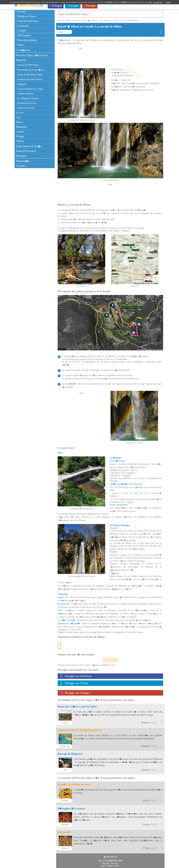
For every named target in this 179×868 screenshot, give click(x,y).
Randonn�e (23, 161)
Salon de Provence (26, 151)
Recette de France (27, 21)
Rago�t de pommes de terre (74, 783)
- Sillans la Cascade (25, 108)
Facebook (22, 26)
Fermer (169, 2)
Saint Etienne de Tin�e (29, 146)
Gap (18, 117)
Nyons (20, 122)
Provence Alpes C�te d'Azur (32, 55)
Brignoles (21, 60)
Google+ (22, 31)
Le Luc (20, 113)
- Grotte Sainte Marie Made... (30, 75)
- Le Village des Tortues (27, 98)
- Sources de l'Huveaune (28, 65)
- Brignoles (21, 84)
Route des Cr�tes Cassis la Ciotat (77, 705)
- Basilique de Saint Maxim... (30, 79)
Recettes (114, 862)
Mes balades (24, 35)
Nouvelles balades (27, 40)
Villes (20, 45)
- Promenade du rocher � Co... (31, 70)
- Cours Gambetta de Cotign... (30, 89)
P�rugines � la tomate (71, 807)
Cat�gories (23, 50)
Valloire (20, 141)
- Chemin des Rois (25, 94)
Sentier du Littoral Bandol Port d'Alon (80, 729)
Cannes (20, 132)
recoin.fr (112, 855)
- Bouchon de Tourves (27, 103)
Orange (20, 136)
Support (110, 864)
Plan (117, 864)
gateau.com (115, 859)
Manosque (22, 127)
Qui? (103, 864)
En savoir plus (158, 2)
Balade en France (26, 16)
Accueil (21, 12)
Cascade (20, 166)
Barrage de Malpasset (70, 752)
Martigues (21, 156)
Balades (106, 862)
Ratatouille (64, 831)
